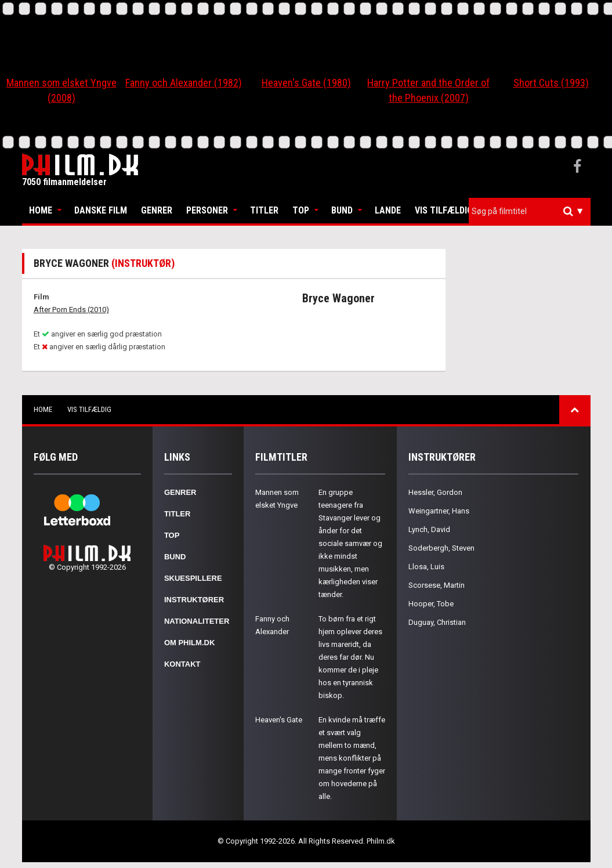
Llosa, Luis (426, 567)
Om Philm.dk (189, 643)
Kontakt (182, 664)
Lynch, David (429, 529)
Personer (207, 210)
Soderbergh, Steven (441, 548)
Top (301, 210)
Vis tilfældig (444, 210)
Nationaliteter (197, 621)
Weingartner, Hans (439, 511)
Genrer (157, 210)
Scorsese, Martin (437, 585)
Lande (388, 210)
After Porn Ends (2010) (71, 310)
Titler (264, 210)
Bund (342, 210)
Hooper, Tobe (431, 604)
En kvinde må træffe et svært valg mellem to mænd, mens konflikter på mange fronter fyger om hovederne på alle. (352, 758)
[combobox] (530, 211)
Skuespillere (193, 578)
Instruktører (194, 600)
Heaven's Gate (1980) (306, 83)
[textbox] (533, 211)
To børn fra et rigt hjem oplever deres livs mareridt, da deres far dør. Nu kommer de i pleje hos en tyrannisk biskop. (350, 657)
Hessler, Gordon (435, 492)
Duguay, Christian (437, 622)
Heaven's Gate (279, 720)
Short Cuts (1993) (551, 83)
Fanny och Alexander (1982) (184, 83)
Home (41, 210)
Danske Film (101, 210)
